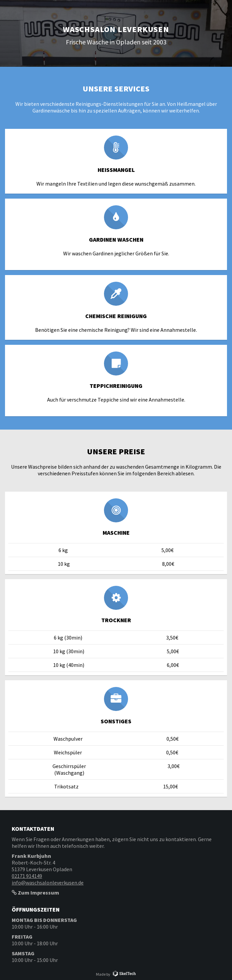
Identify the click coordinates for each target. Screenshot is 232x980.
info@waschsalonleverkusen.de (48, 883)
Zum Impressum (35, 893)
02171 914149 (27, 876)
